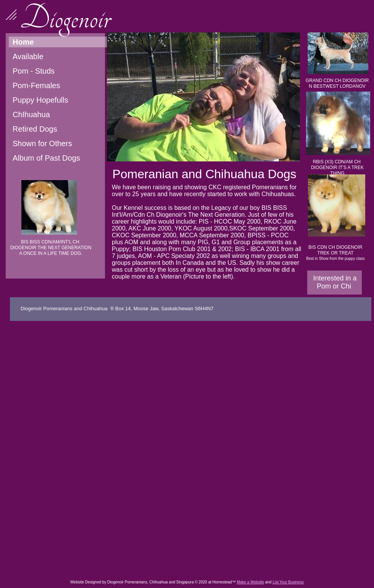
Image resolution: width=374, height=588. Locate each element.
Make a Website (250, 582)
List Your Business (288, 582)
